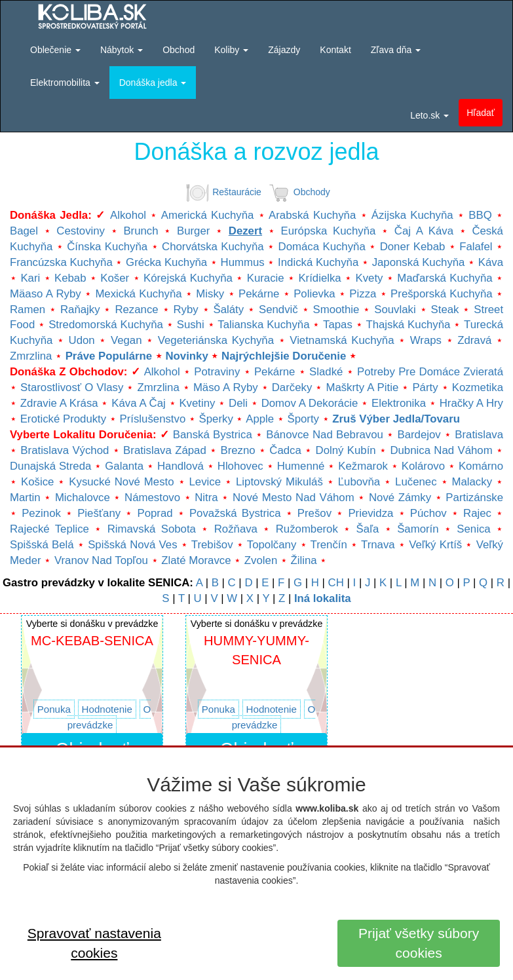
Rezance (136, 310)
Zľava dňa (396, 50)
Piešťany (99, 513)
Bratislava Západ (165, 450)
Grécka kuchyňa (166, 262)
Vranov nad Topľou (101, 560)
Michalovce (83, 498)
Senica (473, 529)
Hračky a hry (471, 403)
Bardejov (419, 435)
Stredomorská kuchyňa (106, 325)
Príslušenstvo (153, 419)
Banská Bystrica (213, 435)
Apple (260, 419)
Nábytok (122, 50)
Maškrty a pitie (362, 387)
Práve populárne (109, 356)
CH (336, 583)
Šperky (216, 419)
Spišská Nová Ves (132, 545)
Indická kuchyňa (318, 262)
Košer (115, 278)
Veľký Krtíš (435, 545)
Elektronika (399, 403)
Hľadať (481, 113)
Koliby (231, 50)
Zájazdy (284, 50)
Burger (193, 231)
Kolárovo (423, 466)
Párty (425, 387)
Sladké (326, 372)
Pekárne (259, 294)
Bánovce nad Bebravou (325, 435)
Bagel (24, 231)
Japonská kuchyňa (419, 262)
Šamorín (418, 529)
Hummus (243, 262)
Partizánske (474, 498)
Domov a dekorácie (310, 403)
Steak (445, 310)
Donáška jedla (153, 83)
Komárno (481, 466)
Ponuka (54, 709)
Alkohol (128, 215)
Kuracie (266, 278)
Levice (205, 482)
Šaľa (368, 529)
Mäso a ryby (226, 387)
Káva (491, 262)
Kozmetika (478, 387)
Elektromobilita (65, 83)
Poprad (155, 513)
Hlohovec (240, 466)
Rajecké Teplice (49, 529)
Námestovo (152, 498)
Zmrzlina (31, 356)
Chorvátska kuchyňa (213, 247)
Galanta (124, 466)
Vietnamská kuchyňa (342, 340)
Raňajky (80, 310)
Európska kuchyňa (328, 231)
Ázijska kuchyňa (412, 215)
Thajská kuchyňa (408, 325)
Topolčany (272, 545)
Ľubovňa (359, 482)
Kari (30, 278)
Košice (37, 482)
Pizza (363, 294)
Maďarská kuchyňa (445, 278)
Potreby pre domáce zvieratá (430, 372)
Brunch (141, 231)
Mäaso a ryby (46, 294)
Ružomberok (307, 529)
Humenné (301, 466)
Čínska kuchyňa (107, 247)
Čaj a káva (424, 231)
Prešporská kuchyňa (442, 294)
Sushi (191, 325)
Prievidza (370, 513)
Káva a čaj (138, 403)
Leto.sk (429, 115)
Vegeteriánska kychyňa (216, 340)
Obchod (179, 50)
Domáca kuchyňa (322, 247)
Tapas (338, 325)
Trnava (378, 545)
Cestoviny (81, 231)
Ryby (185, 310)
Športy (303, 419)
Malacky (472, 482)
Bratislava (479, 435)
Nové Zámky (400, 498)
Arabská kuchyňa (312, 215)
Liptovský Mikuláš (279, 482)
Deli (238, 403)
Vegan (126, 340)
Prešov (314, 513)
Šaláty (229, 310)
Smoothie (336, 310)
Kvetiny (197, 403)
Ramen (28, 310)
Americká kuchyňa (208, 215)
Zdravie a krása (59, 403)
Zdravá (474, 340)
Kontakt (335, 50)
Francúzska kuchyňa (61, 262)
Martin (25, 498)
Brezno (237, 450)
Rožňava (236, 529)
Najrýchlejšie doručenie (284, 356)
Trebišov (212, 545)
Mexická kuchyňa (138, 294)
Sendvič (278, 310)
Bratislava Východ (65, 450)
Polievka (314, 294)
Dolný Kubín (346, 450)
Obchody (297, 192)
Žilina (304, 560)
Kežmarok (363, 466)
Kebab (70, 278)
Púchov (428, 513)
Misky (210, 294)
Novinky (186, 356)
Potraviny (217, 372)
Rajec (477, 513)
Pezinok (41, 513)
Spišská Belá (42, 545)
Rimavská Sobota (152, 529)
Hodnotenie (107, 709)
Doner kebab (413, 247)
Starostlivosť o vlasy (72, 387)
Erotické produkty (64, 419)
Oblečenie (55, 50)
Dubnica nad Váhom (441, 450)
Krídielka (319, 278)
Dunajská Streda (50, 466)
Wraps (426, 340)
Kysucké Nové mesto (121, 482)
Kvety (369, 278)
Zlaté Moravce (196, 560)
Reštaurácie (222, 192)
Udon (82, 340)
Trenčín (329, 545)
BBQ (480, 215)
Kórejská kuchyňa (188, 278)
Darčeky (292, 387)
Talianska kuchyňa (263, 325)
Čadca (285, 450)
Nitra (206, 498)
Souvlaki (395, 310)
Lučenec (416, 482)
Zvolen (261, 560)
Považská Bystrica (235, 513)
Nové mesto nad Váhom (294, 498)
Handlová (180, 466)
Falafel (476, 247)
